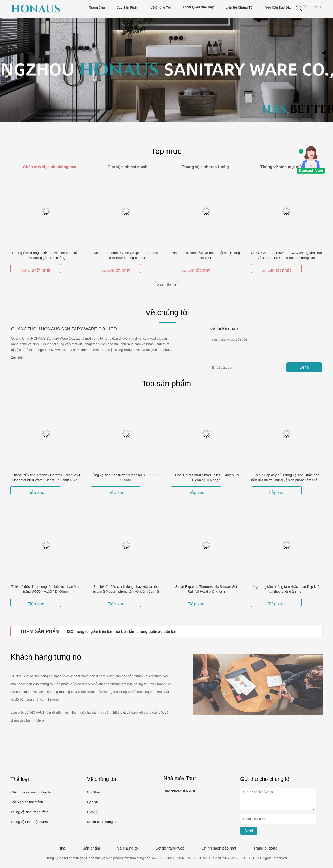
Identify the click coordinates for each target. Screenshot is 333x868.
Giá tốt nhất (36, 270)
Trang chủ (97, 8)
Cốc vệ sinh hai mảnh (27, 802)
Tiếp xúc (36, 492)
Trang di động (265, 848)
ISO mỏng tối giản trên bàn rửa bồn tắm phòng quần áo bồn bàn (122, 631)
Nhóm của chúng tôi (102, 822)
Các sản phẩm (127, 8)
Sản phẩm (91, 848)
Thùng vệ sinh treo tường (29, 812)
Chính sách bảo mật (219, 848)
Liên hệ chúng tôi (239, 8)
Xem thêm (167, 285)
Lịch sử (92, 802)
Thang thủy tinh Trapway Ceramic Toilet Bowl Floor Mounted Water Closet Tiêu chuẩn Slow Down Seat (46, 480)
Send (304, 367)
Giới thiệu (94, 792)
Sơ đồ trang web (170, 848)
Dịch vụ (93, 812)
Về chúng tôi (161, 8)
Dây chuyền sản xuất (179, 791)
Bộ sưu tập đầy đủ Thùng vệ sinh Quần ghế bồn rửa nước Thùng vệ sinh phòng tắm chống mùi (286, 480)
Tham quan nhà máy (198, 7)
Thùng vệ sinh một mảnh (29, 822)
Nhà (62, 848)
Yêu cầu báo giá (278, 8)
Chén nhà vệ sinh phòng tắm (32, 792)
